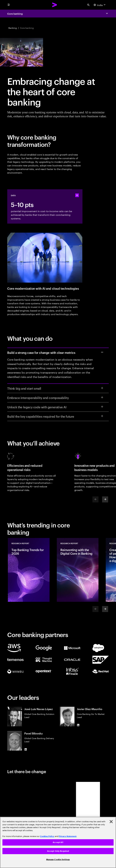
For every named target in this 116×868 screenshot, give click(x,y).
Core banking (15, 14)
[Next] (105, 499)
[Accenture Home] (55, 5)
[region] (58, 842)
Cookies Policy (47, 836)
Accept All (58, 842)
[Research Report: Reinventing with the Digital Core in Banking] (78, 570)
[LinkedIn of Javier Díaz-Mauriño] (78, 725)
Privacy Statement (68, 836)
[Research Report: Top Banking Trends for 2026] (29, 570)
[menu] (9, 5)
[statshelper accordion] (77, 195)
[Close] (111, 822)
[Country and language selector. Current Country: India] (100, 5)
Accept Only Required (58, 851)
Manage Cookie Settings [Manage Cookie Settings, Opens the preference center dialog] (58, 859)
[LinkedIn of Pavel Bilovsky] (26, 749)
